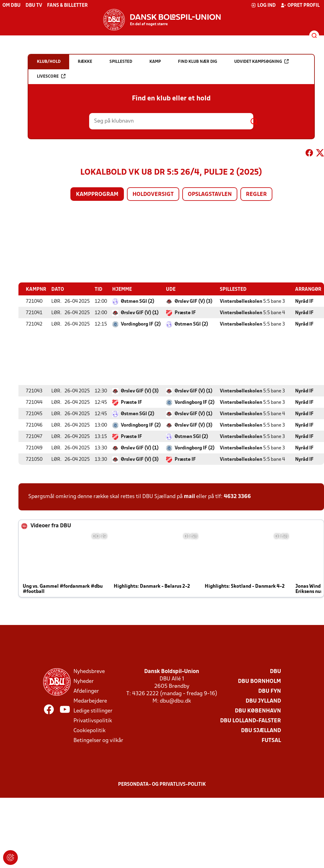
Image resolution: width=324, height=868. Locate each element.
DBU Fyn (270, 691)
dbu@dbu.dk (175, 701)
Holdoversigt (153, 195)
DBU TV (34, 6)
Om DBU (12, 6)
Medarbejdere (90, 701)
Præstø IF (185, 313)
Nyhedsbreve (89, 671)
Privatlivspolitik (93, 721)
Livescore (51, 76)
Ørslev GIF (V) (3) (194, 301)
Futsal (271, 740)
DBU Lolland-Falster (251, 721)
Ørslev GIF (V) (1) (140, 313)
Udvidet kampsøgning (261, 61)
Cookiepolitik (89, 730)
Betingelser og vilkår (98, 740)
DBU (275, 671)
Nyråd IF (304, 301)
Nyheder (84, 681)
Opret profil (300, 5)
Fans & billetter (67, 6)
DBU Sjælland (261, 730)
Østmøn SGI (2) (138, 301)
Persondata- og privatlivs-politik (162, 784)
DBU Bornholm (259, 681)
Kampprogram (97, 195)
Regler (256, 195)
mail (189, 496)
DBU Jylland (263, 701)
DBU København (258, 711)
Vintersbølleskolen (241, 301)
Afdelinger (86, 691)
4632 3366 (237, 496)
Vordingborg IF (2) (141, 324)
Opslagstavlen (210, 195)
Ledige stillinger (93, 711)
